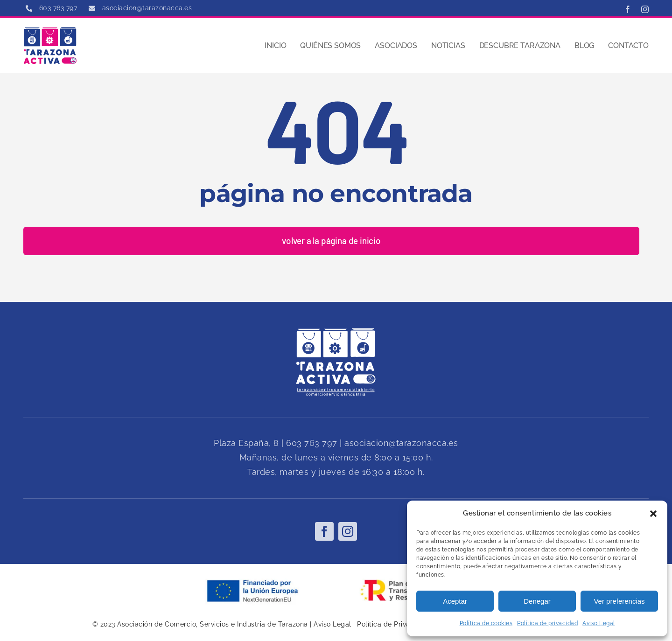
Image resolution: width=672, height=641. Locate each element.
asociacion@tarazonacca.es (401, 443)
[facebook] (628, 9)
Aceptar (455, 601)
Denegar (537, 601)
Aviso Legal (599, 623)
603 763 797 (312, 443)
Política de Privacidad (393, 624)
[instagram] (645, 9)
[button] (653, 514)
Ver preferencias (619, 601)
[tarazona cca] (50, 31)
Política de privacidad (547, 623)
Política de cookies (486, 623)
